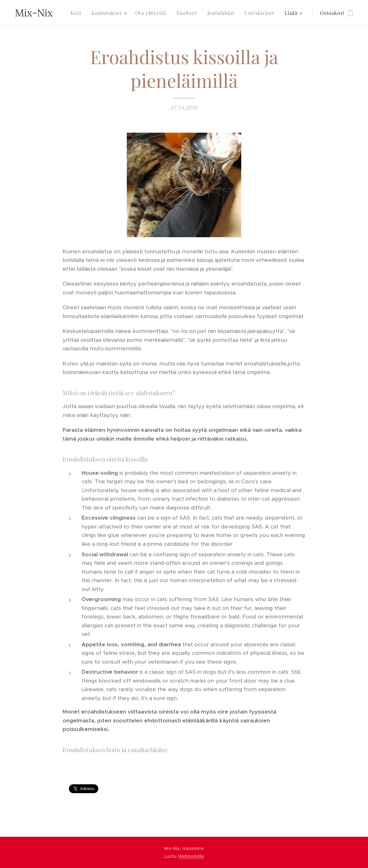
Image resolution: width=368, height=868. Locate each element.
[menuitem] (78, 13)
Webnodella (191, 856)
